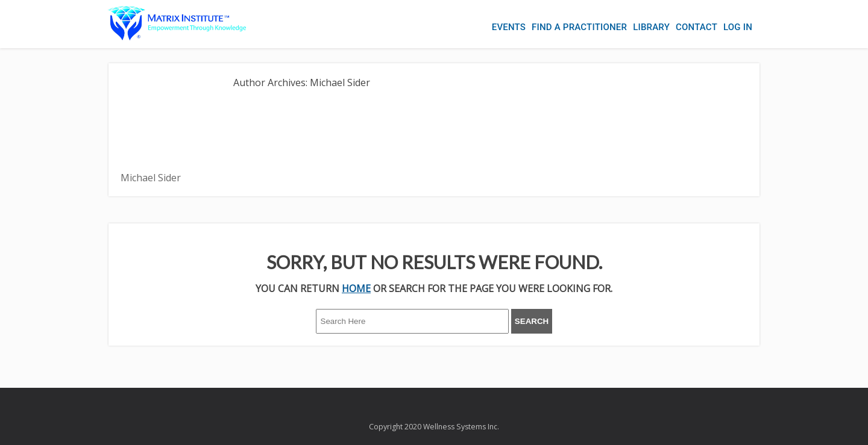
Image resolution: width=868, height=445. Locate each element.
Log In (738, 27)
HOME (356, 288)
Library (651, 27)
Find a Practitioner (579, 27)
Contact (697, 27)
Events (509, 27)
